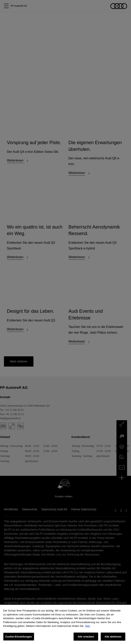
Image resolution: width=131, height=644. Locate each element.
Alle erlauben (86, 638)
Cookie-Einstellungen (19, 638)
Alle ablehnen (113, 638)
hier (88, 628)
